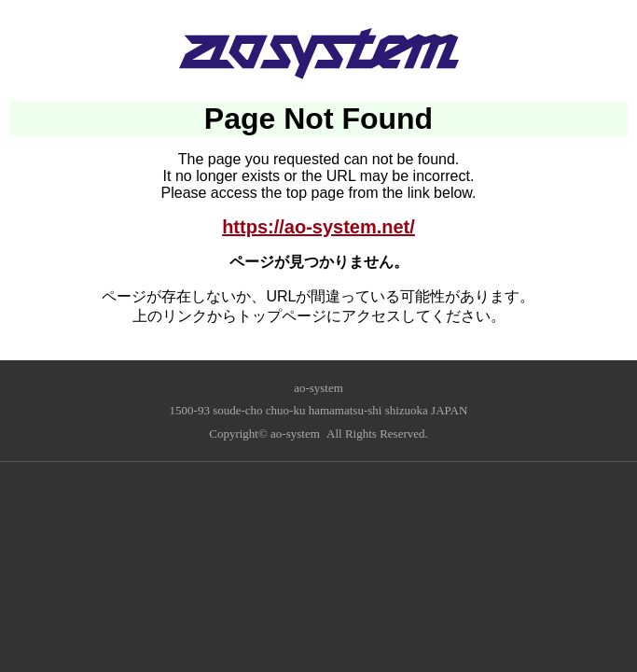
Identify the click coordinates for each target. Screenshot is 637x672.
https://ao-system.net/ (318, 227)
